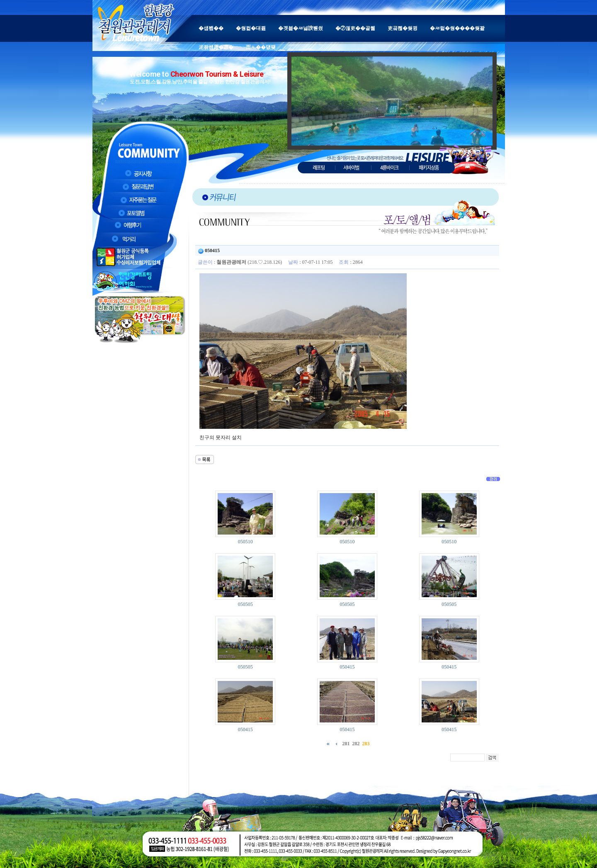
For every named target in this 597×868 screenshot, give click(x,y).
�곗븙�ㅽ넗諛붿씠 (301, 28)
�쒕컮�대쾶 (251, 28)
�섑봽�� (211, 28)
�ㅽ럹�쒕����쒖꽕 (457, 28)
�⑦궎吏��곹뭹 (355, 28)
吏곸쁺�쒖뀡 (403, 28)
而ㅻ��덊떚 (261, 47)
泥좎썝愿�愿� (216, 47)
